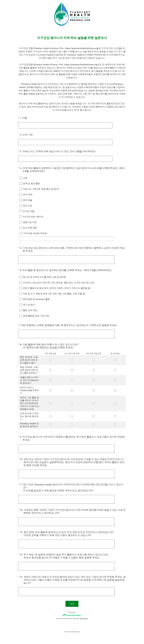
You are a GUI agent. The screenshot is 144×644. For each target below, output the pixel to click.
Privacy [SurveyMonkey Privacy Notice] (67, 637)
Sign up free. (84, 623)
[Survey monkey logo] (72, 620)
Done (72, 609)
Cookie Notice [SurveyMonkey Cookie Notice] (75, 637)
